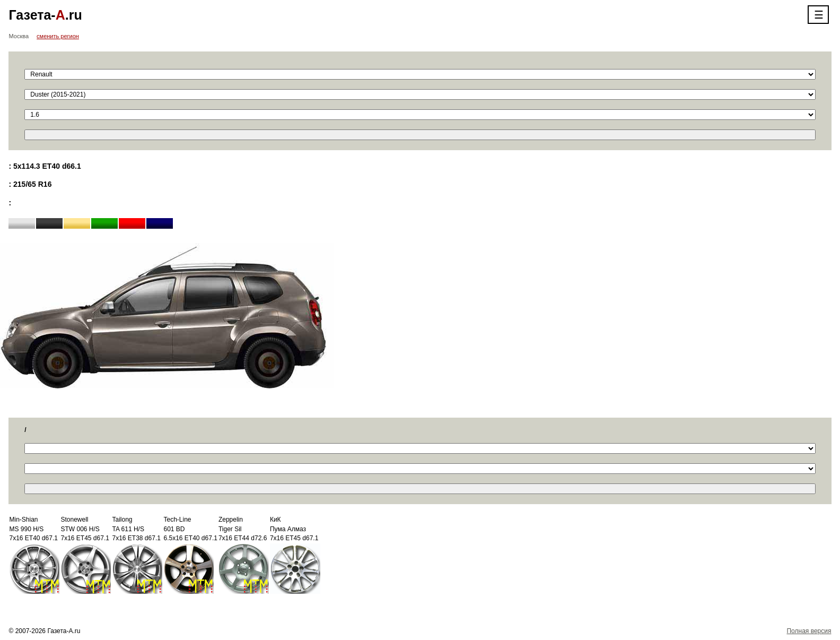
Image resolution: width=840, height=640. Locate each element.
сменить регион (58, 36)
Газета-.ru (45, 15)
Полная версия (809, 631)
